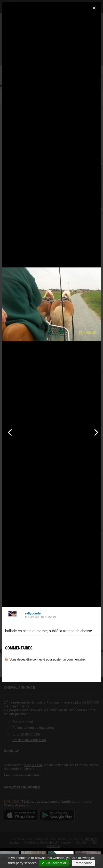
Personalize (83, 863)
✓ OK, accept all (54, 863)
